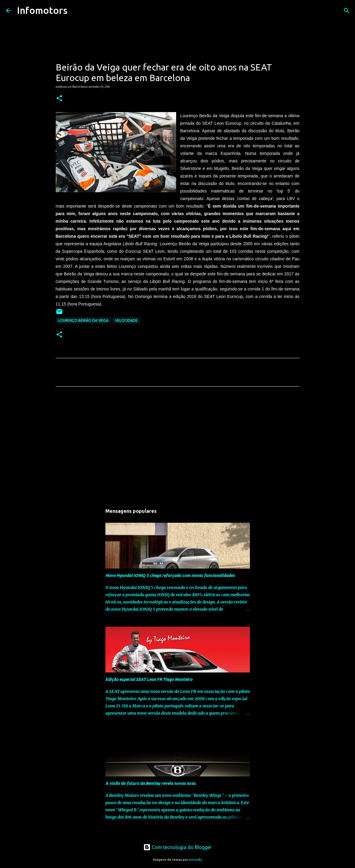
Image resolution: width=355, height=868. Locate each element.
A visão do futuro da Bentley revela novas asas (151, 783)
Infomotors (42, 10)
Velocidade (126, 320)
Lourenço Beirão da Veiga (83, 320)
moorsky (196, 860)
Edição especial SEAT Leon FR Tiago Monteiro (149, 679)
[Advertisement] (178, 447)
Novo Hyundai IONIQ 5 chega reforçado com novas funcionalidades (170, 575)
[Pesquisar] (76, 11)
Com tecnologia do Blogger (178, 847)
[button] (59, 99)
